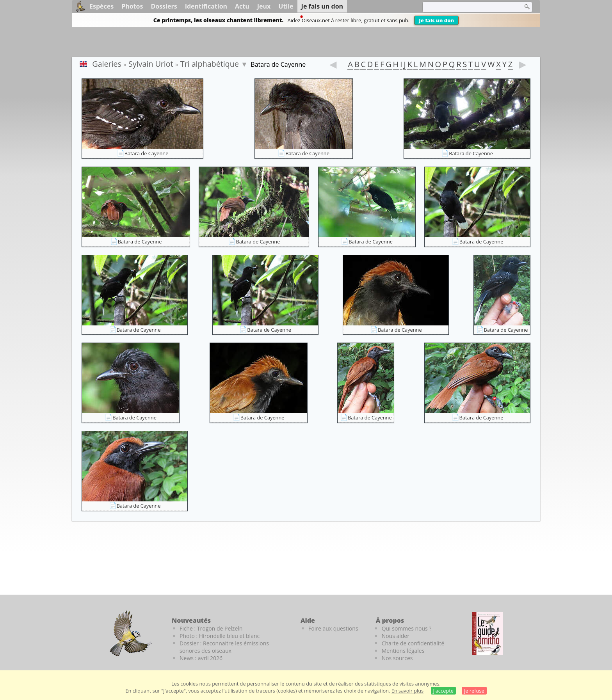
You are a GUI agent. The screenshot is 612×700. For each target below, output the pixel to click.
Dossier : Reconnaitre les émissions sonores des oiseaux (224, 647)
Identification (206, 6)
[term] (468, 7)
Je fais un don (436, 20)
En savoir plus (407, 691)
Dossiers (164, 6)
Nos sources (397, 658)
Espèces (101, 6)
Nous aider (396, 636)
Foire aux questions (333, 628)
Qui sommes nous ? (407, 628)
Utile (286, 6)
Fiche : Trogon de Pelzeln (211, 628)
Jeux (264, 6)
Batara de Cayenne (147, 153)
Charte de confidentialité (413, 643)
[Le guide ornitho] (487, 634)
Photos (132, 6)
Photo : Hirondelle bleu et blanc (220, 636)
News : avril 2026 (201, 658)
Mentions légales (403, 651)
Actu (242, 6)
